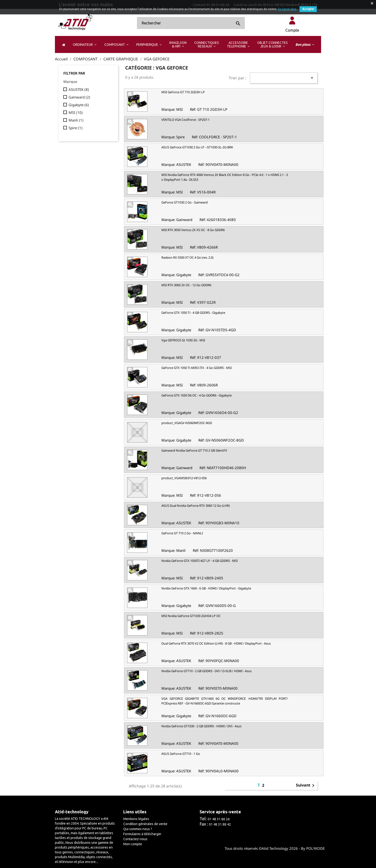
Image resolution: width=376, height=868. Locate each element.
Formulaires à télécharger (142, 834)
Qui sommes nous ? (138, 829)
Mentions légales (136, 819)
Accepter (308, 9)
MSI (76, 112)
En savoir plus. (288, 9)
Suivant (306, 786)
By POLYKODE (313, 848)
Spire (76, 128)
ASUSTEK (79, 89)
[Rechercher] (191, 23)
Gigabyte (79, 105)
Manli (76, 120)
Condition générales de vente (145, 824)
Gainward (79, 97)
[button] (85, 44)
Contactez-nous (135, 839)
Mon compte (133, 844)
